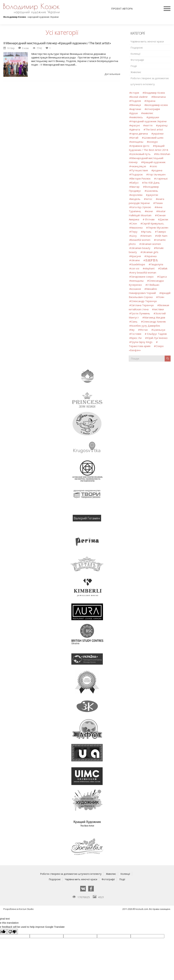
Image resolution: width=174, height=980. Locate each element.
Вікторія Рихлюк (141, 178)
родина (158, 170)
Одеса (163, 277)
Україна (151, 101)
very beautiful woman (144, 272)
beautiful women (141, 240)
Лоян (161, 297)
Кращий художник (154, 162)
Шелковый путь (141, 154)
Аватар (135, 187)
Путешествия (139, 170)
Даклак (164, 219)
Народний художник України (149, 121)
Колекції (136, 54)
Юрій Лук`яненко (157, 338)
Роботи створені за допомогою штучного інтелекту (150, 81)
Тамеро (161, 232)
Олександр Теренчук (144, 301)
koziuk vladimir (139, 97)
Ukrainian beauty (141, 248)
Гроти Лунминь (141, 313)
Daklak (164, 268)
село (154, 166)
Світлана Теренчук (142, 305)
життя (149, 125)
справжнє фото (140, 146)
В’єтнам (149, 219)
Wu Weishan (163, 154)
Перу (134, 232)
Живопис (136, 72)
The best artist (154, 129)
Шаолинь (152, 191)
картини (136, 109)
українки (158, 134)
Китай (135, 138)
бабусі (135, 183)
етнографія (153, 109)
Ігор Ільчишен (157, 174)
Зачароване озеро (142, 277)
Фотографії (137, 60)
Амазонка (137, 228)
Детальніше (112, 74)
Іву (133, 330)
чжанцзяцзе (139, 166)
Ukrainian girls (150, 252)
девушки (154, 117)
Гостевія (136, 334)
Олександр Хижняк (154, 322)
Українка (151, 256)
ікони (150, 211)
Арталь (147, 232)
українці (163, 125)
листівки (159, 309)
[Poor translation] (12, 931)
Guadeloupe (138, 264)
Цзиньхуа (159, 330)
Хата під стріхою (141, 207)
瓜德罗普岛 (151, 260)
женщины (137, 142)
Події (134, 66)
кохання (136, 289)
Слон (134, 223)
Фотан (144, 330)
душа (134, 113)
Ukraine (135, 260)
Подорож (137, 174)
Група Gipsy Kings (142, 342)
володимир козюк (157, 105)
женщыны (137, 281)
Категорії (138, 33)
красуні (135, 125)
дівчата (136, 129)
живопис (148, 113)
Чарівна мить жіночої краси (147, 41)
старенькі (162, 178)
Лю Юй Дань (152, 183)
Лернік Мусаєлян (158, 228)
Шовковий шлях (154, 138)
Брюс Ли (136, 338)
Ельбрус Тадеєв (157, 334)
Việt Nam (162, 236)
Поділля (136, 101)
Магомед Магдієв (155, 317)
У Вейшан (153, 285)
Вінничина (159, 97)
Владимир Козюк (155, 93)
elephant (150, 268)
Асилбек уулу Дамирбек (146, 326)
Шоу (134, 236)
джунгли (153, 195)
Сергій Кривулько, (153, 223)
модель (136, 199)
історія (135, 93)
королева (137, 195)
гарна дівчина (139, 134)
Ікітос (149, 199)
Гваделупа (157, 264)
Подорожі (137, 48)
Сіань (135, 322)
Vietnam (147, 236)
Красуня (136, 256)
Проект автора (122, 9)
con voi (135, 268)
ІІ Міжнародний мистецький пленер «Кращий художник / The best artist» (59, 43)
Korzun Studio (26, 909)
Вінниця (136, 105)
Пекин (159, 203)
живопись (137, 117)
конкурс (153, 142)
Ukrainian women (151, 244)
